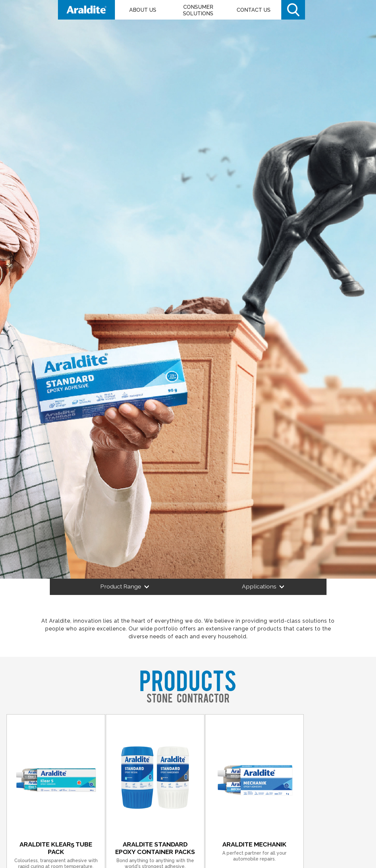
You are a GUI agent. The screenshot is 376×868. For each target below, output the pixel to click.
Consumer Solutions (198, 10)
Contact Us (254, 10)
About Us (143, 10)
